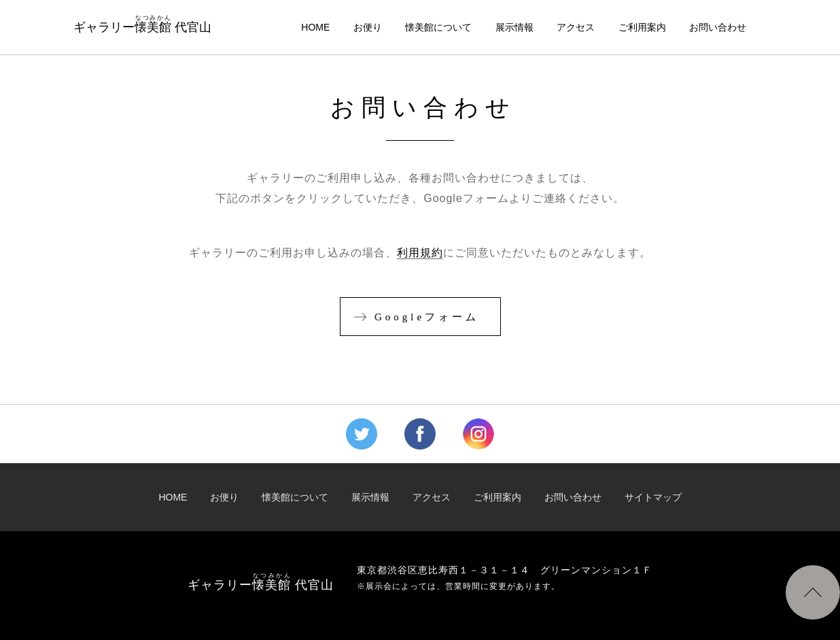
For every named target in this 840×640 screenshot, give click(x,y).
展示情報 (514, 28)
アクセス (576, 28)
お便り (368, 28)
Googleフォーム (427, 317)
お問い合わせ (718, 28)
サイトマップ (653, 497)
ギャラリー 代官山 (142, 24)
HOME (315, 28)
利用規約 (420, 253)
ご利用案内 (642, 28)
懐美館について (438, 28)
